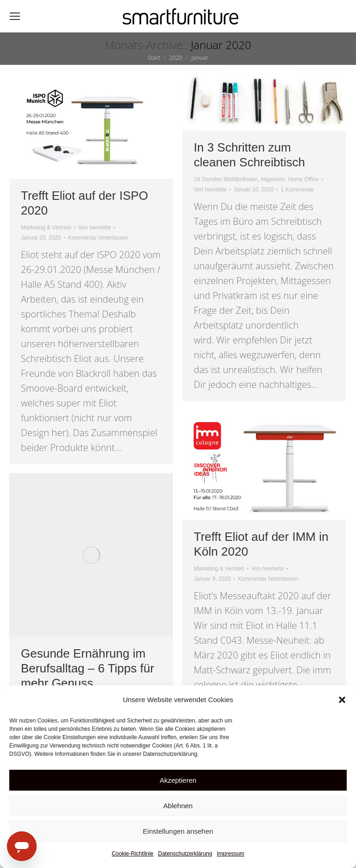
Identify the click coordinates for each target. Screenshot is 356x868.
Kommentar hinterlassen (98, 238)
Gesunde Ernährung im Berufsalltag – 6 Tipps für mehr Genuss (88, 668)
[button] (342, 700)
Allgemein (273, 179)
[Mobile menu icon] (15, 16)
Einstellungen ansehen (178, 831)
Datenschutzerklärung (185, 854)
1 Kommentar (297, 190)
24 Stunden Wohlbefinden (226, 179)
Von (95, 228)
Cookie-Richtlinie (133, 854)
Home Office (303, 179)
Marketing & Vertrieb (46, 228)
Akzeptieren (178, 780)
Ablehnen (178, 806)
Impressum (231, 854)
